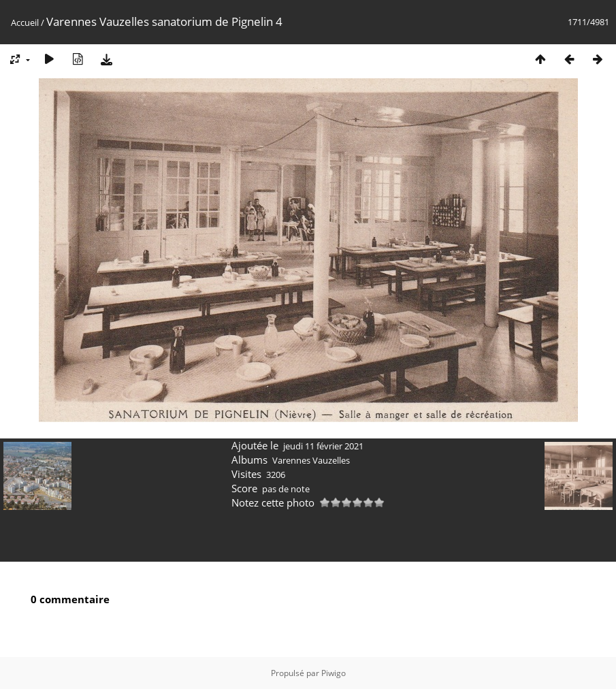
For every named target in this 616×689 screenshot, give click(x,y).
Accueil (25, 22)
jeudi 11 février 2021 (323, 446)
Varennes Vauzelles (311, 460)
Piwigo (334, 673)
